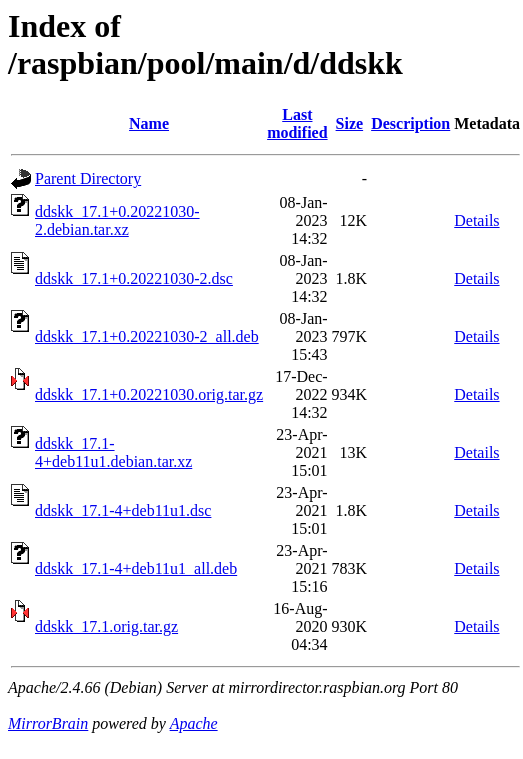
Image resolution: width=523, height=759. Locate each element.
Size (350, 123)
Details (476, 220)
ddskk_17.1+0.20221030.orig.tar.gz (149, 394)
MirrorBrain (48, 723)
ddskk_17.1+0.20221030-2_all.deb (147, 336)
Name (149, 123)
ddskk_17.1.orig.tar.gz (106, 626)
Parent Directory (88, 178)
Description (410, 123)
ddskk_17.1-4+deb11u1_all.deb (136, 568)
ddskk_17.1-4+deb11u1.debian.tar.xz (113, 452)
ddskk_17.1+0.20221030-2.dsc (134, 278)
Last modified (297, 123)
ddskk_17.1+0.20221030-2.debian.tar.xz (117, 220)
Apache (194, 723)
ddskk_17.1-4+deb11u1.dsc (123, 510)
